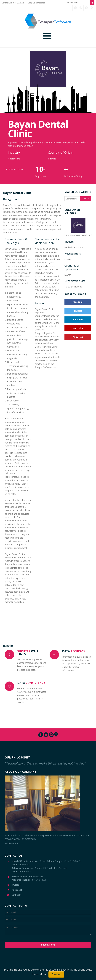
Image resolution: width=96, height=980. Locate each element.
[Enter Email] (48, 912)
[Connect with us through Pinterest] (92, 8)
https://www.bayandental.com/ (78, 227)
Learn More (39, 974)
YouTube (78, 328)
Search (86, 199)
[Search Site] (92, 3)
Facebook (78, 302)
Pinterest (78, 337)
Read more (10, 843)
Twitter (78, 311)
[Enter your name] (48, 920)
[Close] (56, 974)
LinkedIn (78, 320)
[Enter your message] (48, 930)
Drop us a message (37, 3)
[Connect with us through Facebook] (75, 8)
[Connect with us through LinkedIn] (86, 8)
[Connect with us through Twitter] (81, 8)
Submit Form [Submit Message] (48, 945)
